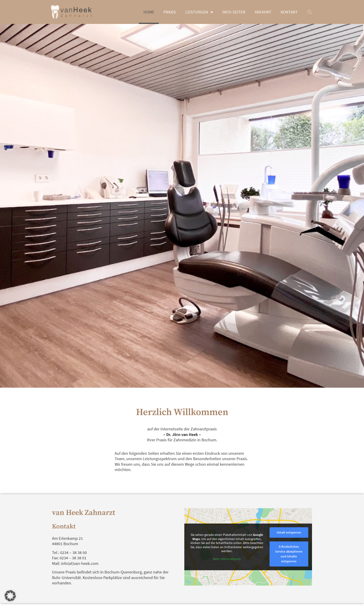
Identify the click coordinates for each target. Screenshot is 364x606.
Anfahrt (263, 12)
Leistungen (199, 12)
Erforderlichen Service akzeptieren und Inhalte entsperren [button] (289, 554)
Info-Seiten (234, 12)
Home (149, 12)
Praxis (170, 12)
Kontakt (289, 12)
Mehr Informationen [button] (227, 559)
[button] (310, 12)
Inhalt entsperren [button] (289, 532)
